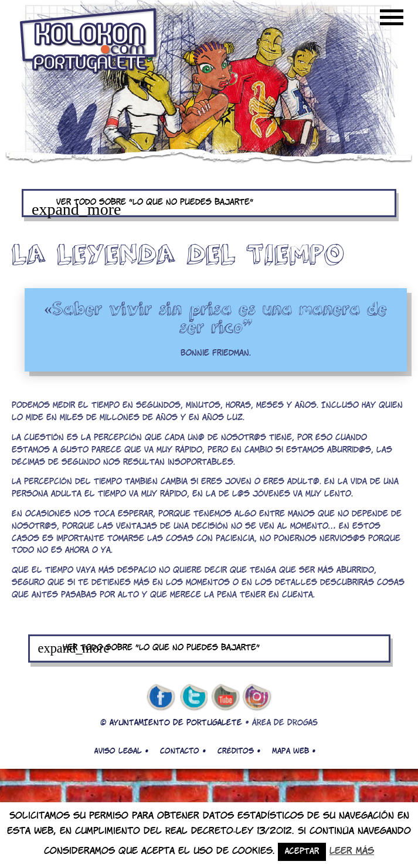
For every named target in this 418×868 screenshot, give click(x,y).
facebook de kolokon (161, 698)
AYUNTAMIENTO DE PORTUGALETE (176, 723)
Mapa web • (294, 751)
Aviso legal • (121, 751)
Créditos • (239, 751)
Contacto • (183, 751)
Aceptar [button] (302, 852)
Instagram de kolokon (257, 698)
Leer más (352, 851)
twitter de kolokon (193, 698)
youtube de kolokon (225, 698)
